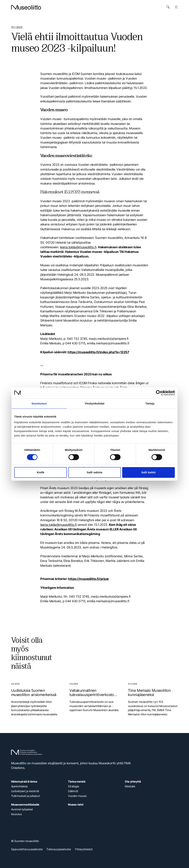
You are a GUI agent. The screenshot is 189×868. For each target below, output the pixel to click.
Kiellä (41, 472)
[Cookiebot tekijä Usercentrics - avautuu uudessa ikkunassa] (159, 393)
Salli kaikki (149, 472)
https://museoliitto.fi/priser (88, 579)
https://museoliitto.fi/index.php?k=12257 (98, 352)
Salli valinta (94, 472)
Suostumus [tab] (39, 403)
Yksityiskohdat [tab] (94, 403)
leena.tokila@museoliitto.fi (78, 247)
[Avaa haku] (168, 7)
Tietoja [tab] (150, 403)
